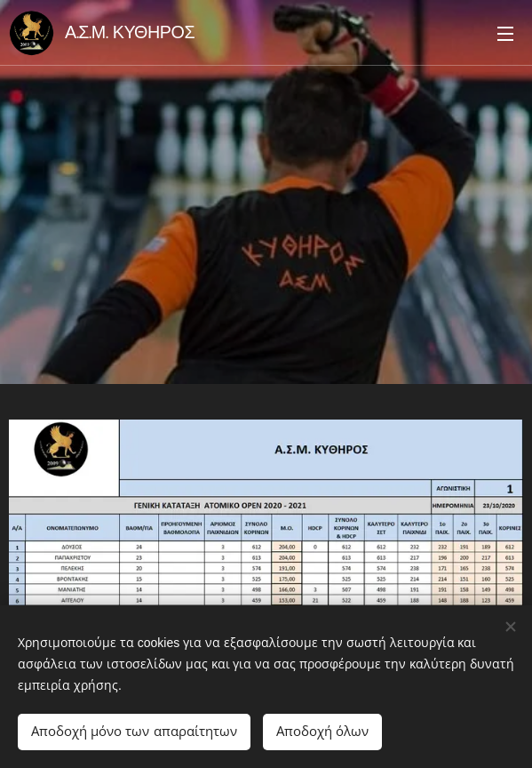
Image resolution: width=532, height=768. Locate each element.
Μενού (505, 34)
